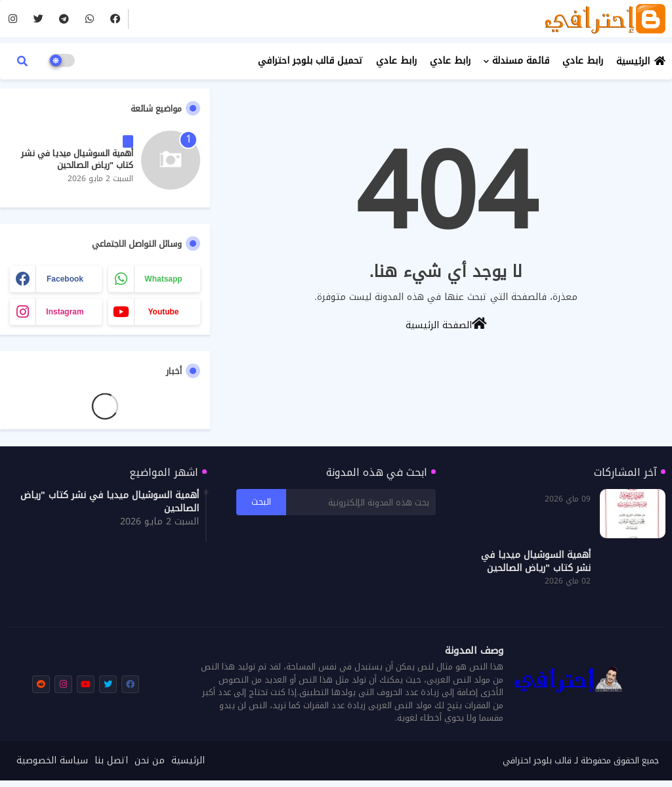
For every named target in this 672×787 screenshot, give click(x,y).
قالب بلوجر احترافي (537, 760)
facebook (65, 279)
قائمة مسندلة (521, 61)
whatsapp (163, 279)
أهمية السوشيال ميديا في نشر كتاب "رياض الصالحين (77, 160)
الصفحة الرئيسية (446, 324)
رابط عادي (583, 61)
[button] (22, 61)
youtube (163, 312)
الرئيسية (633, 61)
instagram (65, 312)
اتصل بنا (111, 761)
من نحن (150, 761)
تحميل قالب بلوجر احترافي (310, 61)
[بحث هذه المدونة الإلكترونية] (361, 502)
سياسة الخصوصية (52, 761)
